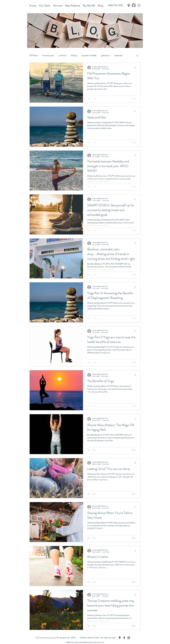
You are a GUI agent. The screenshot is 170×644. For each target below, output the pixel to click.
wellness (63, 55)
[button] (137, 56)
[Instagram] (139, 5)
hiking (74, 55)
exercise (118, 55)
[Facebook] (134, 5)
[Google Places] (129, 5)
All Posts (34, 55)
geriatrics (105, 55)
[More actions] (136, 68)
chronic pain (48, 55)
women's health (89, 55)
